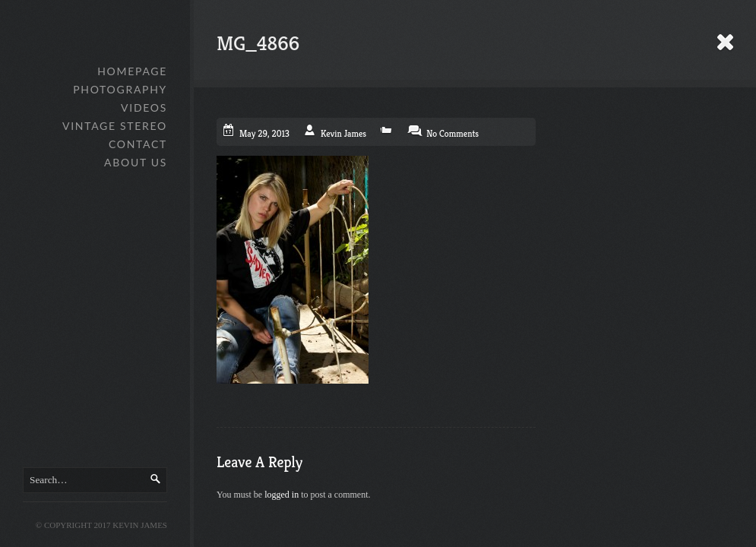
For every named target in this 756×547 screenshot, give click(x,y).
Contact (138, 144)
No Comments (452, 133)
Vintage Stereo (115, 126)
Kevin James (343, 133)
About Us (136, 162)
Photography (120, 89)
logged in (282, 495)
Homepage (132, 71)
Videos (144, 108)
